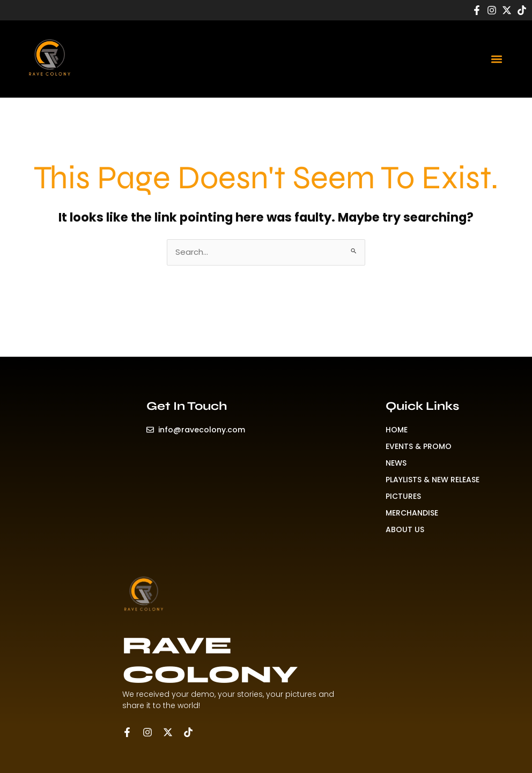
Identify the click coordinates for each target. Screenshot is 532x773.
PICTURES (403, 496)
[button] (496, 59)
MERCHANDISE (412, 513)
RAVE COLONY (210, 660)
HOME (397, 430)
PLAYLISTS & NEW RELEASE (433, 480)
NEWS (396, 463)
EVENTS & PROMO (419, 446)
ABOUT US (405, 529)
